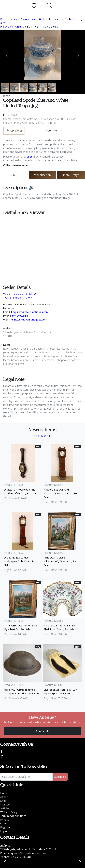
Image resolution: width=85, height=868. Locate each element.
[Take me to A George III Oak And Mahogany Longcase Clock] (62, 475)
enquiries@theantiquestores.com (24, 853)
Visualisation (43, 175)
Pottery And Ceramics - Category (30, 27)
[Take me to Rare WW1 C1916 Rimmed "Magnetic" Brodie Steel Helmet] (23, 673)
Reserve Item (14, 131)
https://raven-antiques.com (31, 320)
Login (4, 831)
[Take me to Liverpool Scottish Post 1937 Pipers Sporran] (62, 673)
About (4, 797)
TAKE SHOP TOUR (18, 298)
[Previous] (5, 862)
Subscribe (60, 777)
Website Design (9, 812)
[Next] (80, 862)
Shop (3, 801)
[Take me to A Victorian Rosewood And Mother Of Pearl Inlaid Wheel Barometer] (23, 475)
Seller (29, 157)
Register (5, 827)
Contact (5, 823)
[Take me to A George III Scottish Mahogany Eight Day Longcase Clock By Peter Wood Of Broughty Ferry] (23, 543)
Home (4, 793)
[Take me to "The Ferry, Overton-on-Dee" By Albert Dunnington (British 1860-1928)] (23, 609)
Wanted (5, 805)
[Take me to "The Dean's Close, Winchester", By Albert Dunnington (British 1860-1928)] (62, 543)
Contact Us (43, 731)
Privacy (5, 820)
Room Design (71, 175)
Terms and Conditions (13, 816)
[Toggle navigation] (42, 5)
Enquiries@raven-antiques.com (30, 312)
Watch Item (52, 131)
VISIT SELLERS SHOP (21, 294)
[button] (7, 55)
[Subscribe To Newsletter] (26, 777)
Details (14, 175)
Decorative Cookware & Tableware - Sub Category (41, 21)
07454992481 (20, 316)
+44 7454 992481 (20, 857)
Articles (5, 808)
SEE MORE (42, 436)
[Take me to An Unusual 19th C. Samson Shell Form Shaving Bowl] (62, 609)
